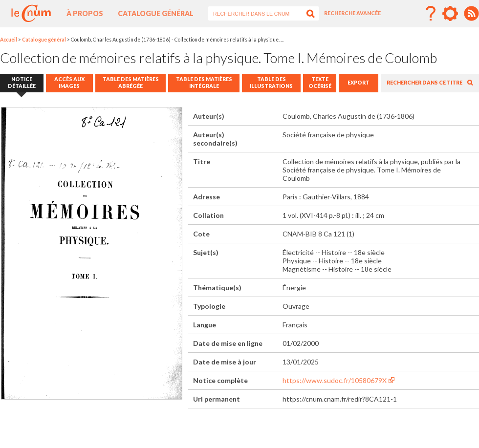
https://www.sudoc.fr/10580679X (335, 380)
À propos (85, 13)
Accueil (9, 40)
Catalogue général (156, 13)
